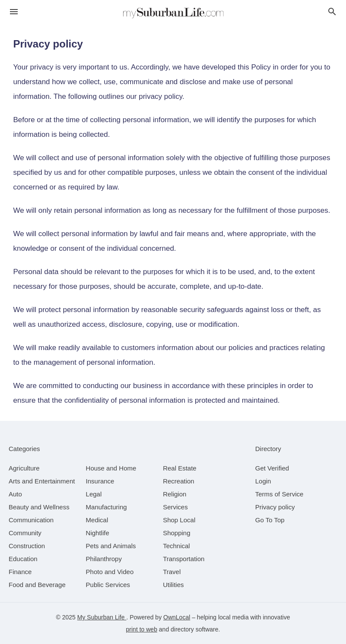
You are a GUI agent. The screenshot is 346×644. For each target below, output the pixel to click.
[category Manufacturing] (106, 507)
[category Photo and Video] (110, 572)
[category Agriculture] (24, 468)
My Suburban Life (102, 617)
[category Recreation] (179, 481)
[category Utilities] (173, 585)
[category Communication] (31, 520)
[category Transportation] (184, 559)
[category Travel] (172, 572)
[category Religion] (175, 494)
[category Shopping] (176, 533)
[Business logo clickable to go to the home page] (173, 13)
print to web (142, 629)
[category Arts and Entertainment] (42, 481)
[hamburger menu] (14, 12)
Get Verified (272, 468)
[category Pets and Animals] (111, 546)
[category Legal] (94, 494)
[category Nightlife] (98, 533)
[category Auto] (15, 494)
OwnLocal (177, 617)
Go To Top (270, 520)
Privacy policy (275, 507)
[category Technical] (176, 546)
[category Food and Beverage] (37, 585)
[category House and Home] (111, 468)
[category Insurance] (100, 481)
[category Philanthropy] (104, 559)
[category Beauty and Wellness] (39, 507)
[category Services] (175, 507)
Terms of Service (279, 494)
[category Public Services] (108, 585)
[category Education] (23, 559)
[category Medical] (97, 520)
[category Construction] (27, 546)
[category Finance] (20, 572)
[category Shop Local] (179, 520)
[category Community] (25, 533)
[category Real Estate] (180, 468)
